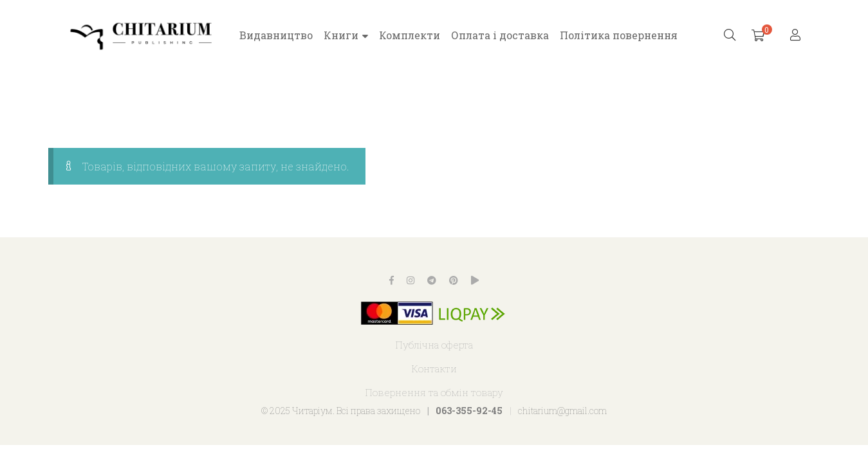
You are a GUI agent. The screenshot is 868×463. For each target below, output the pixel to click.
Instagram (411, 280)
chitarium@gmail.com (562, 411)
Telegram (432, 280)
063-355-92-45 (469, 411)
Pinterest (454, 280)
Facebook (392, 280)
